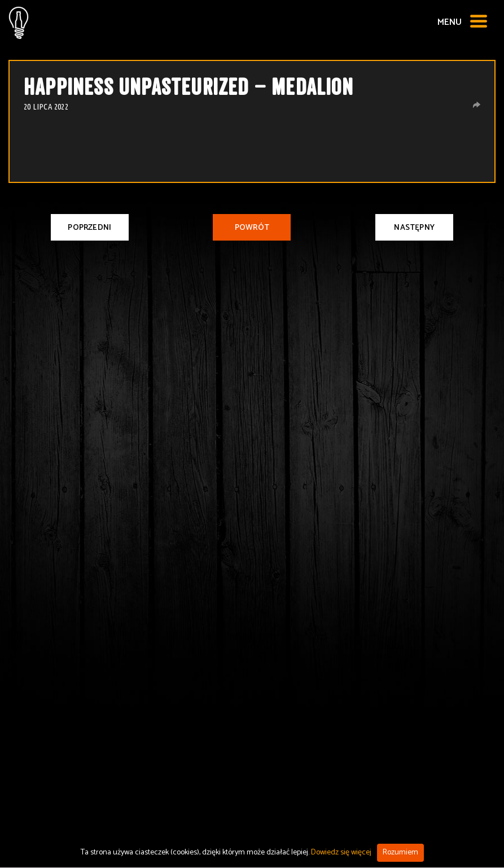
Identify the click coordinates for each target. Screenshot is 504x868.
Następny (414, 228)
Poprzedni (89, 228)
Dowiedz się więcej (341, 852)
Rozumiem (400, 852)
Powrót (252, 228)
